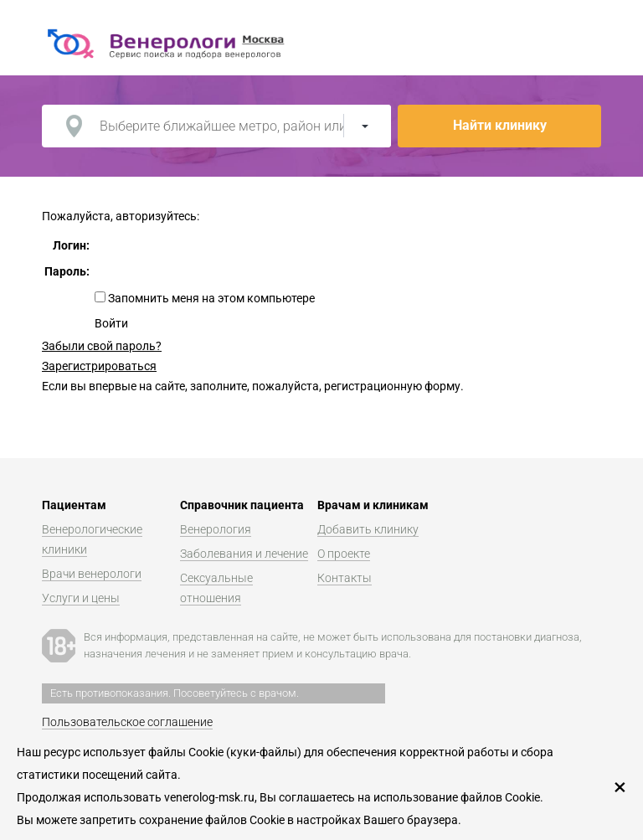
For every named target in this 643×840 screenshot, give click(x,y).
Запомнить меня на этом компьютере (210, 298)
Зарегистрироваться (99, 366)
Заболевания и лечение (244, 554)
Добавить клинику (368, 529)
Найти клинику (500, 125)
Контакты (345, 578)
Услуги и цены (81, 598)
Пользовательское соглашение (127, 722)
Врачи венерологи (92, 574)
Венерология (216, 529)
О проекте (344, 554)
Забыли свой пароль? (102, 346)
